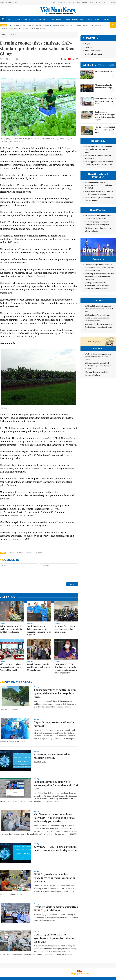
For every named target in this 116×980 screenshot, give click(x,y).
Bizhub (85, 2)
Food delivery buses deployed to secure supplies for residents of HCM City (56, 769)
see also (9, 581)
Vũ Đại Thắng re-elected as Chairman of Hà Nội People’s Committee (99, 193)
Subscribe (89, 47)
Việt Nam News (58, 11)
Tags (3, 553)
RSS (115, 965)
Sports (67, 19)
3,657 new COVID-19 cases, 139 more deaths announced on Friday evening (56, 832)
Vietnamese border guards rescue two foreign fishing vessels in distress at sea (99, 353)
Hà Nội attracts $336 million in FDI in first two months (99, 199)
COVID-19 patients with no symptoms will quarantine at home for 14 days (54, 922)
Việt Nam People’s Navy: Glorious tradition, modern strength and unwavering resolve (97, 344)
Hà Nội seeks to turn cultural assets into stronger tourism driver (98, 217)
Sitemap (73, 965)
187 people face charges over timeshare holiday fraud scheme (65, 613)
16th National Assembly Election (33, 28)
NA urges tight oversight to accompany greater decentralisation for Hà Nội (99, 185)
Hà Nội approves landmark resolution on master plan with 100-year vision (99, 163)
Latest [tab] (88, 65)
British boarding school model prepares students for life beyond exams (11, 613)
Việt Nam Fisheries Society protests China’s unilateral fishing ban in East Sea (99, 335)
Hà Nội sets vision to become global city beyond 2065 (98, 229)
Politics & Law (14, 19)
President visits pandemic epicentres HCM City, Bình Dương (56, 892)
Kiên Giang (38, 553)
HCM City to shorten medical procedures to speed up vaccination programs (55, 862)
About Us (102, 2)
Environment (78, 19)
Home (4, 35)
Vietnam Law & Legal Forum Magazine (66, 2)
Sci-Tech (37, 19)
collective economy (24, 553)
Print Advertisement (93, 51)
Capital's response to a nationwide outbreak (54, 708)
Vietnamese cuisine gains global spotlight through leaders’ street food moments (99, 406)
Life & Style (57, 19)
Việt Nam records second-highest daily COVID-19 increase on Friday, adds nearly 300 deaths (55, 802)
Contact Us (112, 2)
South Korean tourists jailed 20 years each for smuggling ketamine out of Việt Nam (39, 614)
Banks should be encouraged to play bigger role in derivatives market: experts (105, 116)
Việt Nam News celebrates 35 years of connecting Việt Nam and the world (12, 651)
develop (12, 553)
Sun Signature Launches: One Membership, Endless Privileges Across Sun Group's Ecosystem (97, 291)
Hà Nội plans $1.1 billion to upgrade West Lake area (98, 157)
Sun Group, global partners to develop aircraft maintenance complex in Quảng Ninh (99, 281)
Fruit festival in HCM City (105, 72)
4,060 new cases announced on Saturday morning (52, 740)
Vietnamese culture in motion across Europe (104, 86)
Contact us (91, 966)
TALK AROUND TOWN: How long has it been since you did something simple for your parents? (66, 652)
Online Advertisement (94, 54)
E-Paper (106, 19)
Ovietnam (93, 2)
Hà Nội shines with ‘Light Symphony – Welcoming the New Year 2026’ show (99, 149)
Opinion (89, 19)
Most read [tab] (106, 65)
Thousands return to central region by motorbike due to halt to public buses (55, 677)
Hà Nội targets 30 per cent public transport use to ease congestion (97, 223)
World (97, 19)
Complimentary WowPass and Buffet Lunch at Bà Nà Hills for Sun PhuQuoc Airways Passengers (99, 272)
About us (81, 966)
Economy (27, 19)
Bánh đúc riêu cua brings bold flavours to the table (96, 414)
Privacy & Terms (102, 966)
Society (46, 19)
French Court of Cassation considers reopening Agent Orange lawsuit (39, 651)
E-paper (89, 38)
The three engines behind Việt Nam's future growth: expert (105, 130)
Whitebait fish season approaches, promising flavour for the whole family (98, 397)
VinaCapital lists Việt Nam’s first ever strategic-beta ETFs (105, 101)
